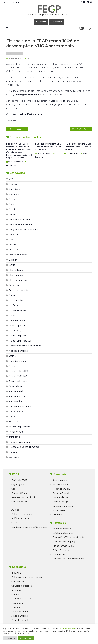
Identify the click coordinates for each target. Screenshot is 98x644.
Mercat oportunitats (19, 326)
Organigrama (18, 485)
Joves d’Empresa (20, 616)
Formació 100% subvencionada (68, 537)
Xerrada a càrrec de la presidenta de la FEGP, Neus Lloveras (19, 129)
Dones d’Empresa (20, 612)
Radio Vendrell (17, 412)
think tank (14, 437)
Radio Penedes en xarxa (21, 407)
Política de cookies (21, 518)
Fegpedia (14, 285)
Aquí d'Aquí (15, 189)
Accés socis (56, 22)
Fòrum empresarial (19, 290)
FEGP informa (16, 270)
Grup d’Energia (61, 502)
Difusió (13, 245)
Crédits (15, 523)
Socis (85, 153)
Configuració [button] (10, 638)
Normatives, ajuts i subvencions (25, 346)
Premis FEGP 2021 (18, 376)
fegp (29, 58)
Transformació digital (20, 442)
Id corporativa (16, 300)
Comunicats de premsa (21, 219)
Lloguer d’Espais (61, 497)
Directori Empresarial (63, 506)
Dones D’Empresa (18, 255)
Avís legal (16, 510)
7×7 (11, 179)
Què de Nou (15, 386)
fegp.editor (39, 157)
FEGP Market (60, 510)
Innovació (14, 316)
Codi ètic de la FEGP (22, 502)
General (13, 295)
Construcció (15, 235)
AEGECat (14, 184)
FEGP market (16, 275)
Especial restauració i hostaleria (68, 559)
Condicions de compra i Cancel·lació (29, 527)
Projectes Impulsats (19, 381)
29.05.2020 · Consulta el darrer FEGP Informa (82, 129)
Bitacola (13, 199)
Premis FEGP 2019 (18, 371)
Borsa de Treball (61, 493)
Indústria (14, 305)
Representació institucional (25, 497)
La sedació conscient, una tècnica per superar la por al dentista (48, 147)
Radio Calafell (16, 391)
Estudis (13, 265)
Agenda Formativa (62, 529)
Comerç (13, 214)
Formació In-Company (64, 542)
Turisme (13, 452)
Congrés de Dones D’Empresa (24, 229)
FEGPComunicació (19, 280)
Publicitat (58, 515)
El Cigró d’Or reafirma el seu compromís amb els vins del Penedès (78, 147)
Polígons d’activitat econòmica (27, 577)
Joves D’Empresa (18, 321)
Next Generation (61, 489)
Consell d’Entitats (20, 493)
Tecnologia (17, 603)
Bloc (11, 204)
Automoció (15, 194)
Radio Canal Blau (18, 396)
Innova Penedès (17, 310)
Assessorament (60, 480)
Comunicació (11, 165)
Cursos (13, 240)
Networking (15, 331)
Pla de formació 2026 (63, 546)
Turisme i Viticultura (22, 599)
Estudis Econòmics (62, 485)
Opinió (12, 356)
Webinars (14, 457)
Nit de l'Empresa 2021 (20, 341)
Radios (12, 417)
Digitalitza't (15, 250)
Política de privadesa (22, 514)
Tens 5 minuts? (17, 432)
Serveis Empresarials (19, 427)
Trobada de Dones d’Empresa (24, 447)
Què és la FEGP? (20, 480)
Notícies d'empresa (15, 54)
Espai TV (13, 260)
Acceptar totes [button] (26, 638)
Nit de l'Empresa (17, 336)
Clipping (13, 209)
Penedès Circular (18, 361)
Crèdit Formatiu (61, 550)
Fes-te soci (41, 22)
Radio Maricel (16, 401)
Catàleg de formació (63, 533)
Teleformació (59, 554)
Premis (13, 366)
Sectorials (14, 422)
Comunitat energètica (20, 224)
